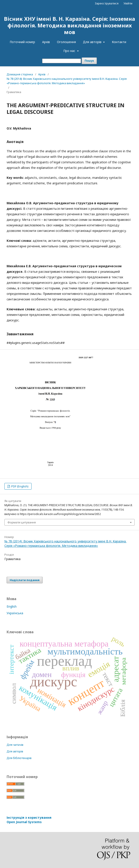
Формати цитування (22, 522)
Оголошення (66, 42)
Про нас (70, 51)
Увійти (128, 3)
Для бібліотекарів (19, 758)
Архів (46, 42)
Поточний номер (22, 42)
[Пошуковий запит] (62, 61)
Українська (15, 613)
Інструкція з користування (29, 820)
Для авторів (93, 42)
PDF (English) (20, 486)
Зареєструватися (107, 3)
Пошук (89, 61)
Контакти (119, 42)
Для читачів (15, 745)
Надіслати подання (25, 580)
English (12, 606)
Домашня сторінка (20, 74)
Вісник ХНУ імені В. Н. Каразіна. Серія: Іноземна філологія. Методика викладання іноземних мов (69, 25)
